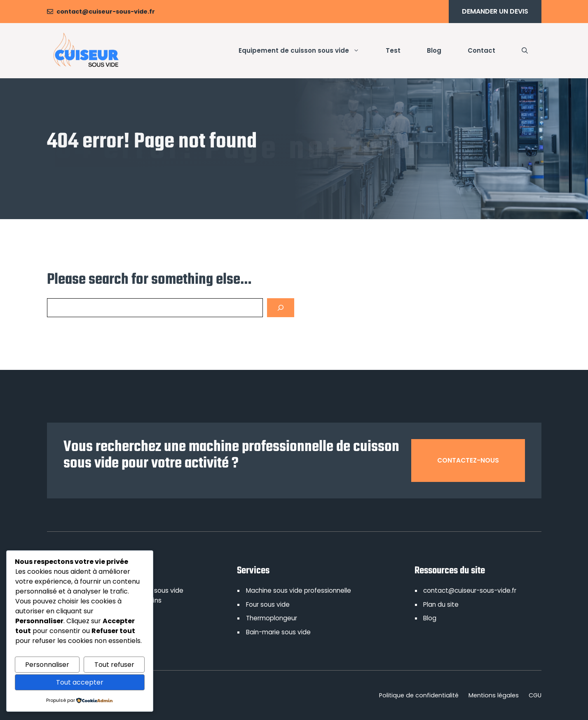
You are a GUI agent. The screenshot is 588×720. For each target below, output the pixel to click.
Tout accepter (80, 682)
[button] (525, 51)
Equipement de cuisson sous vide (306, 51)
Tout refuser (114, 665)
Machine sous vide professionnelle (299, 590)
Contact (481, 50)
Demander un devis (495, 11)
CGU (535, 695)
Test (393, 50)
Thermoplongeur (272, 618)
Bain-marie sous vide (278, 632)
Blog (434, 50)
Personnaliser (47, 665)
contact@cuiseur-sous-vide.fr (106, 12)
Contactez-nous (468, 460)
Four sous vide (268, 604)
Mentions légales (494, 695)
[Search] (281, 308)
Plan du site (441, 604)
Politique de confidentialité (419, 695)
